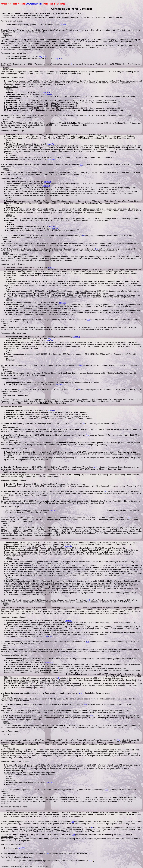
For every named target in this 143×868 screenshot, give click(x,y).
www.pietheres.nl (34, 4)
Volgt (64, 25)
